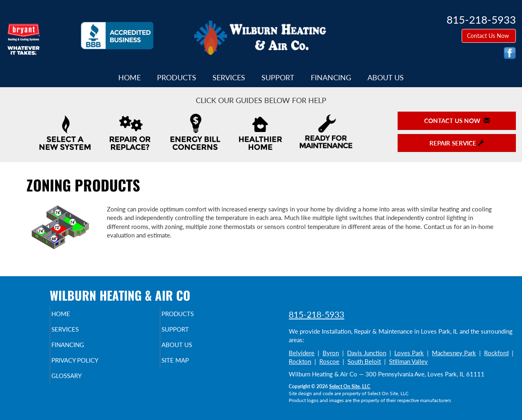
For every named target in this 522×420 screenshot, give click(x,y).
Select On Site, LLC (350, 386)
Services (229, 77)
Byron (331, 353)
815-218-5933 (316, 314)
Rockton (300, 361)
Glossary (81, 383)
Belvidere (302, 353)
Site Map (189, 366)
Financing (331, 77)
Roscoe (329, 361)
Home (129, 77)
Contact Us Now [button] (489, 36)
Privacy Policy (91, 366)
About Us (386, 77)
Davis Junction (367, 353)
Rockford (496, 353)
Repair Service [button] (457, 143)
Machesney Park (454, 353)
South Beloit (364, 361)
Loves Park (409, 353)
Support (278, 77)
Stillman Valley (408, 361)
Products (177, 77)
